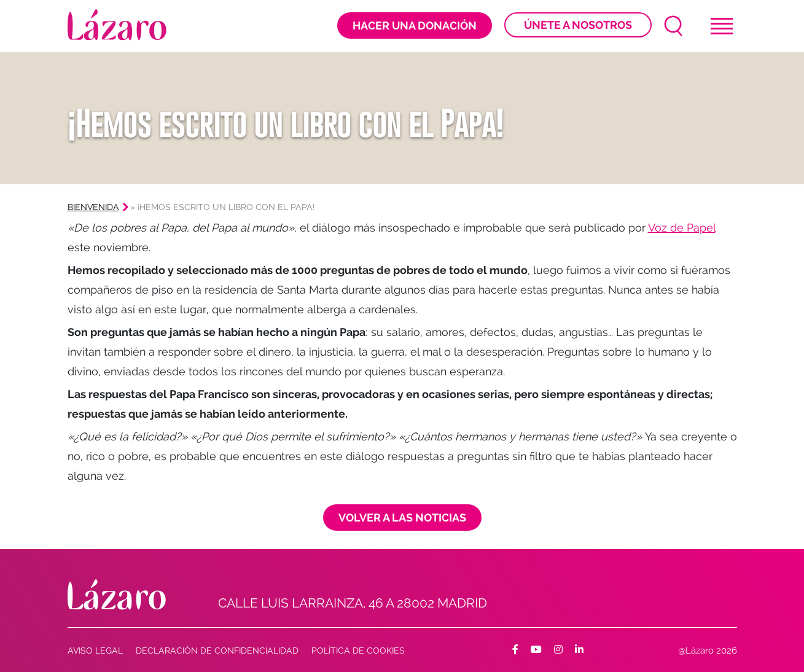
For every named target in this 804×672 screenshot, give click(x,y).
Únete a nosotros (578, 25)
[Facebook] (515, 650)
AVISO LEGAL (95, 651)
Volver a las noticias (402, 518)
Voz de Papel (682, 228)
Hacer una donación (415, 25)
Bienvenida (93, 207)
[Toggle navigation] (722, 26)
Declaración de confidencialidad (217, 651)
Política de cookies (358, 651)
